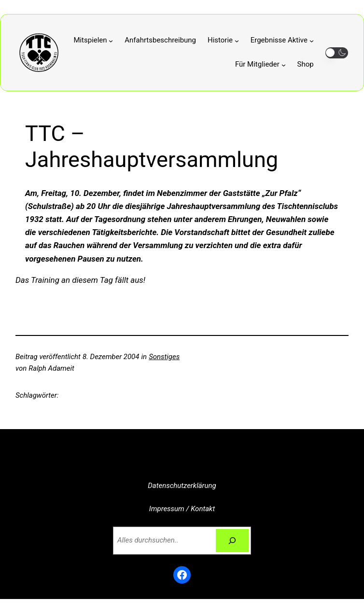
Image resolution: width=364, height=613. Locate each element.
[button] (337, 53)
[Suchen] (232, 541)
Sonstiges (164, 357)
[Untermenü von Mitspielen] (93, 41)
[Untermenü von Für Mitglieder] (260, 65)
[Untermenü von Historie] (223, 41)
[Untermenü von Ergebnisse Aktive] (282, 41)
